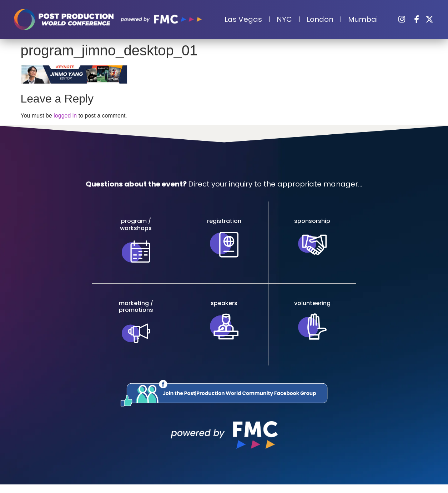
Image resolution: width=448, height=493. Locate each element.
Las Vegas (243, 19)
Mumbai (363, 19)
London (320, 19)
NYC (284, 19)
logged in (65, 116)
